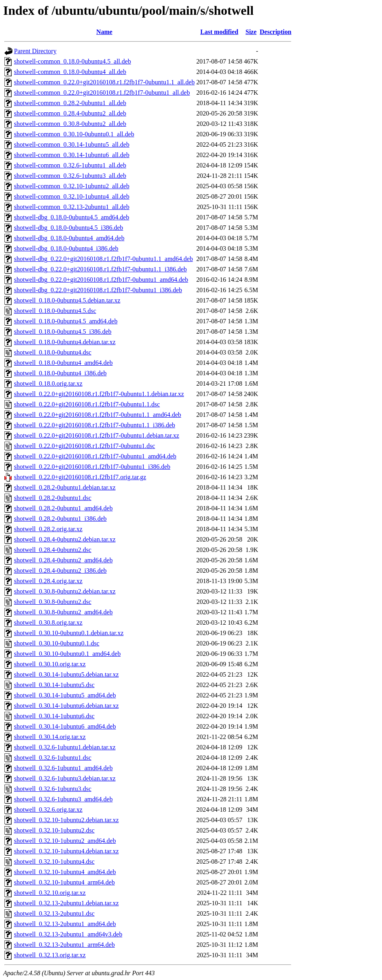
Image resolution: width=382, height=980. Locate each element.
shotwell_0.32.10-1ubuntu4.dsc (54, 861)
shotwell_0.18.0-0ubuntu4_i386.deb (60, 373)
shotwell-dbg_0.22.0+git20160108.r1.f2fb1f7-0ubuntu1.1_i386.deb (100, 269)
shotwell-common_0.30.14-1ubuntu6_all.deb (72, 155)
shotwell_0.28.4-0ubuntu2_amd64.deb (63, 560)
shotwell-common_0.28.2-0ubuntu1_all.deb (70, 103)
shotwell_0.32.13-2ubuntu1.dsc (54, 913)
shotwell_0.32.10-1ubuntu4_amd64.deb (65, 872)
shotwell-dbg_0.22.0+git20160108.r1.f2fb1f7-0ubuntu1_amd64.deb (101, 280)
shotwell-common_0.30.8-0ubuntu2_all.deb (70, 124)
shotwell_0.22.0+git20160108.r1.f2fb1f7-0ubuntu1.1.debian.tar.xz (99, 394)
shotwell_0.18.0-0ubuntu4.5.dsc (55, 311)
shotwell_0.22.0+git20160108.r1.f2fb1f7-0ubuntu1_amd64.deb (95, 456)
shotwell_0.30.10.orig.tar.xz (50, 664)
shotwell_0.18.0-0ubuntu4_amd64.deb (63, 363)
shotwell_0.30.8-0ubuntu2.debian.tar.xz (65, 591)
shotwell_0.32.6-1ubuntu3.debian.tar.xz (65, 778)
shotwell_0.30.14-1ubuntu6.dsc (54, 716)
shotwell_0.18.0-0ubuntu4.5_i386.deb (63, 332)
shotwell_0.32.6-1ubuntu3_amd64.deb (63, 799)
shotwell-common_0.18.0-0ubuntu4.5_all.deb (72, 61)
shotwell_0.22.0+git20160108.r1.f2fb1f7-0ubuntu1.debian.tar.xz (97, 435)
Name (104, 32)
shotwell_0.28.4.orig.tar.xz (48, 581)
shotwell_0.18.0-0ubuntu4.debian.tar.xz (65, 342)
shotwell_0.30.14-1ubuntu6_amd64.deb (65, 726)
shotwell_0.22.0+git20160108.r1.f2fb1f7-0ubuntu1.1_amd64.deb (98, 415)
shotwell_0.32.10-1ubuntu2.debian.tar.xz (66, 820)
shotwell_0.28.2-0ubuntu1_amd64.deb (63, 508)
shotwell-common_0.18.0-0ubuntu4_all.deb (70, 72)
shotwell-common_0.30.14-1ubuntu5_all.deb (72, 144)
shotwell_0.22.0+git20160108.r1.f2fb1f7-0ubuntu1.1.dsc (87, 404)
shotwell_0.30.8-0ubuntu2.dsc (53, 602)
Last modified (219, 32)
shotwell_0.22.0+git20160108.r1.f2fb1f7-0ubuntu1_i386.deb (92, 467)
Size (251, 32)
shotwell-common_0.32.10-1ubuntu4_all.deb (72, 196)
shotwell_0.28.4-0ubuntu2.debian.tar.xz (65, 539)
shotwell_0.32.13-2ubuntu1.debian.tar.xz (66, 903)
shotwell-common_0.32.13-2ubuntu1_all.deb (72, 207)
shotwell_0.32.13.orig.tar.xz (50, 955)
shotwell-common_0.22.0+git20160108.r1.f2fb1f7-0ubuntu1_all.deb (102, 93)
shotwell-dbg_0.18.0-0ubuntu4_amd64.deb (69, 238)
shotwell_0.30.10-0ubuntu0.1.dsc (57, 643)
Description (275, 32)
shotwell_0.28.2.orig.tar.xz (48, 529)
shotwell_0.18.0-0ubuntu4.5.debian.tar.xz (67, 300)
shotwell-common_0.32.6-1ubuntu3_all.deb (70, 176)
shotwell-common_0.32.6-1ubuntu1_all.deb (70, 165)
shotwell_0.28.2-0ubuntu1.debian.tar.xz (65, 487)
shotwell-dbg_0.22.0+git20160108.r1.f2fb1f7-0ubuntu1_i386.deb (98, 290)
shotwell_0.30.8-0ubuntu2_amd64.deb (63, 612)
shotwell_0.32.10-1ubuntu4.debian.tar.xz (66, 851)
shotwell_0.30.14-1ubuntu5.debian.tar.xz (66, 674)
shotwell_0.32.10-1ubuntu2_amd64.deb (65, 841)
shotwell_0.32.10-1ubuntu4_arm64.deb (64, 882)
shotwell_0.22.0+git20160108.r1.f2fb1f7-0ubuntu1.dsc (85, 446)
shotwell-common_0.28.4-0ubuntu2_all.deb (70, 113)
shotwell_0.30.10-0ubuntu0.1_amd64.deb (67, 654)
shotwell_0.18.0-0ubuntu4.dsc (53, 352)
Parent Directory (35, 51)
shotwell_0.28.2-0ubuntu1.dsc (53, 498)
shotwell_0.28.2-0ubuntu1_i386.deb (60, 519)
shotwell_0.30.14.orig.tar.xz (50, 737)
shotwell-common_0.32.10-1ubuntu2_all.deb (72, 186)
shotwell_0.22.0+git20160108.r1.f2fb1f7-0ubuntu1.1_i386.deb (95, 425)
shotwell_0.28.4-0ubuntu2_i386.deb (60, 571)
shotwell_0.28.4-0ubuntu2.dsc (53, 550)
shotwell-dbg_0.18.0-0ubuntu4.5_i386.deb (69, 228)
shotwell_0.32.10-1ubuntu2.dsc (54, 830)
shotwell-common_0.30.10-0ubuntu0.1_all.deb (74, 134)
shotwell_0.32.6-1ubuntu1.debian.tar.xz (65, 747)
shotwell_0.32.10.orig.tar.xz (50, 893)
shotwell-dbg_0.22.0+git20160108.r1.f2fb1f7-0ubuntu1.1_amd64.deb (103, 259)
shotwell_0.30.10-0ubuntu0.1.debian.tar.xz (69, 633)
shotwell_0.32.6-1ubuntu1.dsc (53, 758)
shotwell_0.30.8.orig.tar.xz (48, 622)
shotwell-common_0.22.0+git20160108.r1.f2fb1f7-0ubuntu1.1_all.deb (104, 82)
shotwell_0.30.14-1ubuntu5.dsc (54, 685)
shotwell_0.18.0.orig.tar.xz (48, 383)
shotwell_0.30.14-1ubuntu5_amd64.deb (65, 695)
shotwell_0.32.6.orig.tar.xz (48, 810)
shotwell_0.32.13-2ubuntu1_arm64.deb (64, 945)
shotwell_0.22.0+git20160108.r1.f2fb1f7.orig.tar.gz (80, 477)
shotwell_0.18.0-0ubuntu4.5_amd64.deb (66, 321)
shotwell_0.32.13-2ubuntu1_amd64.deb (65, 924)
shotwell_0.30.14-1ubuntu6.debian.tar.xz (66, 706)
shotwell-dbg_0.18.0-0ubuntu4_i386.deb (66, 248)
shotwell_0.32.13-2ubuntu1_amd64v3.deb (68, 934)
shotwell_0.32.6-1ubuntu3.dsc (53, 789)
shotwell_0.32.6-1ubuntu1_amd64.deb (63, 768)
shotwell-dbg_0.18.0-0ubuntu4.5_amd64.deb (72, 217)
